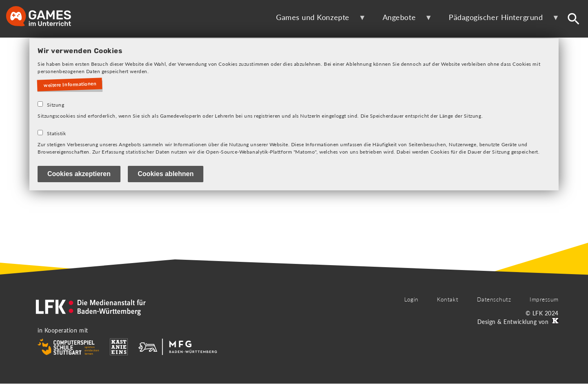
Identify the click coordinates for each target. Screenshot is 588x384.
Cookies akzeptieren (79, 174)
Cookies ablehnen (166, 174)
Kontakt (448, 299)
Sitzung (56, 105)
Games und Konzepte (315, 20)
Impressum (544, 299)
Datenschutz (494, 299)
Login (411, 299)
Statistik (57, 133)
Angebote (402, 20)
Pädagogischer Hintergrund (499, 20)
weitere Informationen (70, 85)
